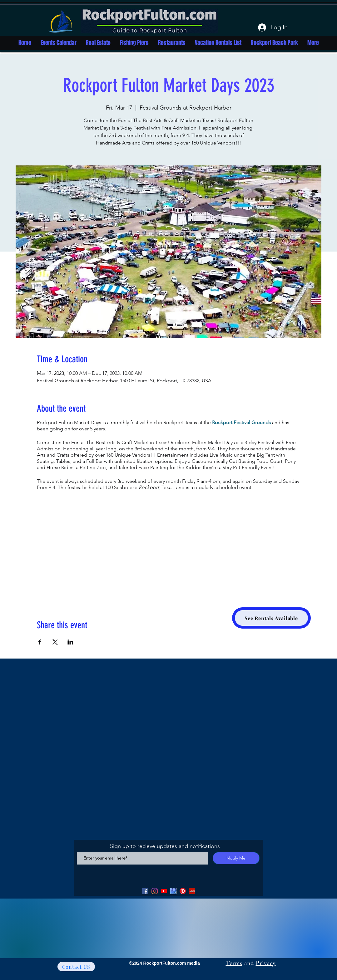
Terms (234, 963)
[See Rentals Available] (271, 618)
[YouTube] (164, 891)
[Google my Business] (173, 891)
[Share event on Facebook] (40, 642)
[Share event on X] (55, 642)
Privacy (266, 963)
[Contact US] (76, 967)
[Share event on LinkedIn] (70, 642)
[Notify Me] (236, 858)
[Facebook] (145, 891)
